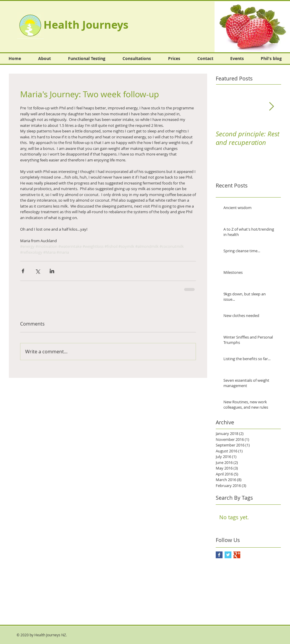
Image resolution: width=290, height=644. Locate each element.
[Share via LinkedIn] (52, 271)
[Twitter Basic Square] (228, 555)
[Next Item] (271, 107)
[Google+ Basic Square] (237, 555)
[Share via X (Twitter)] (37, 271)
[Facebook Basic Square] (219, 555)
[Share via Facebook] (23, 271)
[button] (252, 27)
